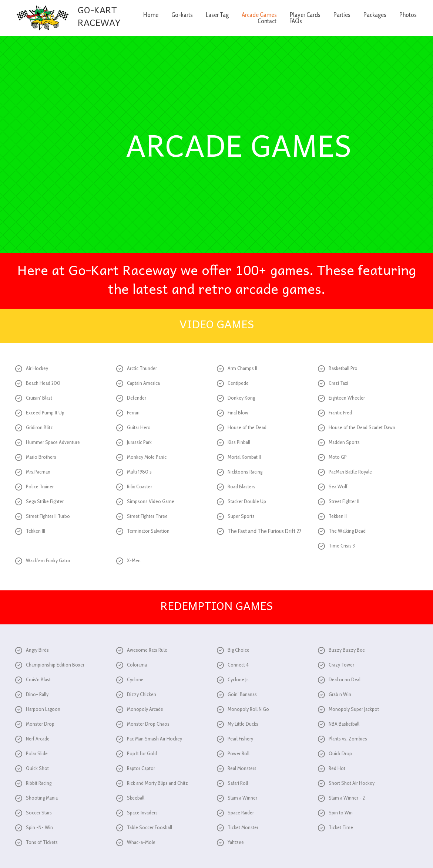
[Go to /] (64, 18)
